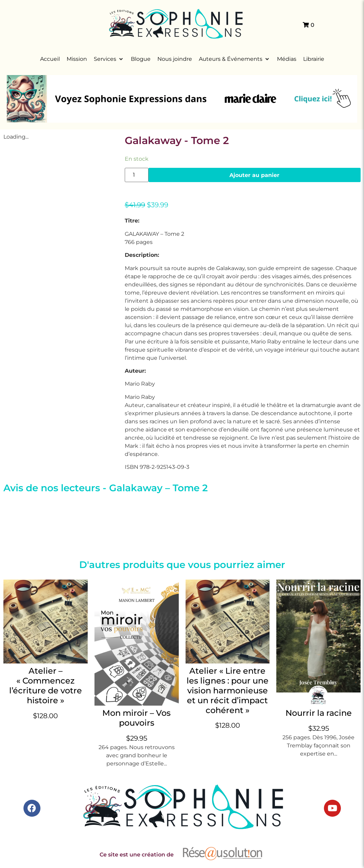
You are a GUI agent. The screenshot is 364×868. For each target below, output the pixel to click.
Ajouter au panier (254, 175)
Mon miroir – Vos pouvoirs (136, 718)
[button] (109, 59)
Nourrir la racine (319, 713)
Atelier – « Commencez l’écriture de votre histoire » (46, 685)
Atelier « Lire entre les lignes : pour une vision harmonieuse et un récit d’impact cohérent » (228, 690)
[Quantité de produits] (137, 175)
